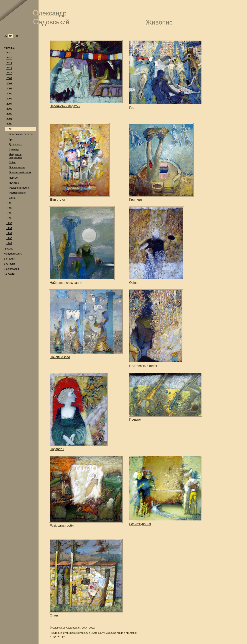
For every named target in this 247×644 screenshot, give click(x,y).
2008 (9, 83)
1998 (9, 203)
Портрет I (15, 178)
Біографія (10, 259)
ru (16, 36)
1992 (9, 228)
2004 (9, 104)
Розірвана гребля (19, 188)
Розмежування (18, 193)
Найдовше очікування (15, 156)
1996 (9, 213)
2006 (9, 94)
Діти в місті (16, 144)
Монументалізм (13, 254)
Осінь (12, 162)
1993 (9, 223)
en (5, 36)
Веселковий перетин (21, 134)
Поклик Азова (17, 167)
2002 (9, 114)
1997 (9, 208)
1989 (9, 243)
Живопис (9, 48)
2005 (9, 99)
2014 (9, 63)
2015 (9, 58)
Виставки (9, 264)
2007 (9, 88)
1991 (9, 233)
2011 (9, 68)
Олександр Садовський (66, 628)
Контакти (9, 274)
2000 (9, 124)
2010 (9, 73)
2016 (9, 53)
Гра (11, 139)
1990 (9, 238)
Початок (14, 183)
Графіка (9, 249)
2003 (9, 109)
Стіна (12, 198)
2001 (9, 119)
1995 (9, 218)
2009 (9, 78)
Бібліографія (11, 269)
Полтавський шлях (20, 172)
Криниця (14, 149)
